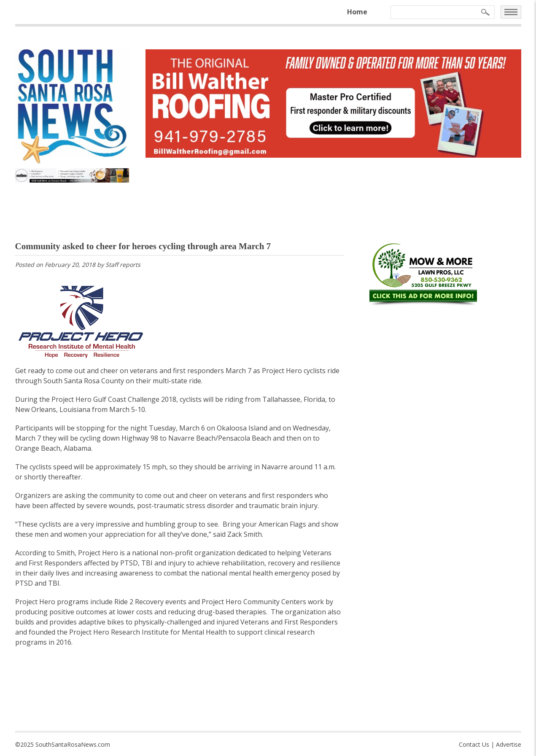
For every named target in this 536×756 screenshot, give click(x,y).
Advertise (509, 744)
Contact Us (474, 744)
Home (357, 12)
